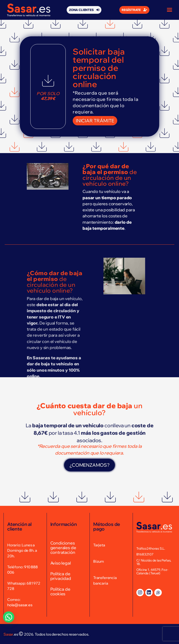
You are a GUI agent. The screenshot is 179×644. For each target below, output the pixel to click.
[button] (84, 10)
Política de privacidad (61, 576)
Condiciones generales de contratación (63, 548)
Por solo (48, 96)
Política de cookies (60, 591)
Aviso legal (61, 563)
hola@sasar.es (20, 605)
